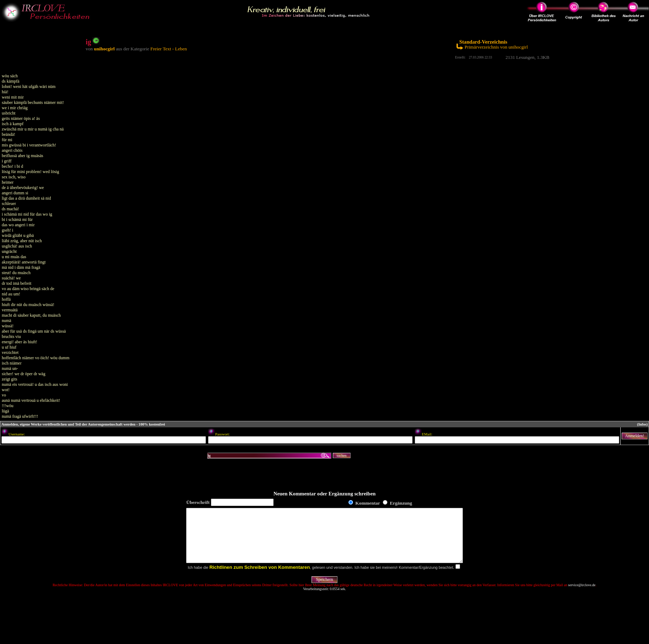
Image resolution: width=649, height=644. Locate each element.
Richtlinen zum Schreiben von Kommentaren (260, 578)
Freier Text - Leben (169, 49)
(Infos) (642, 424)
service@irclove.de (582, 596)
